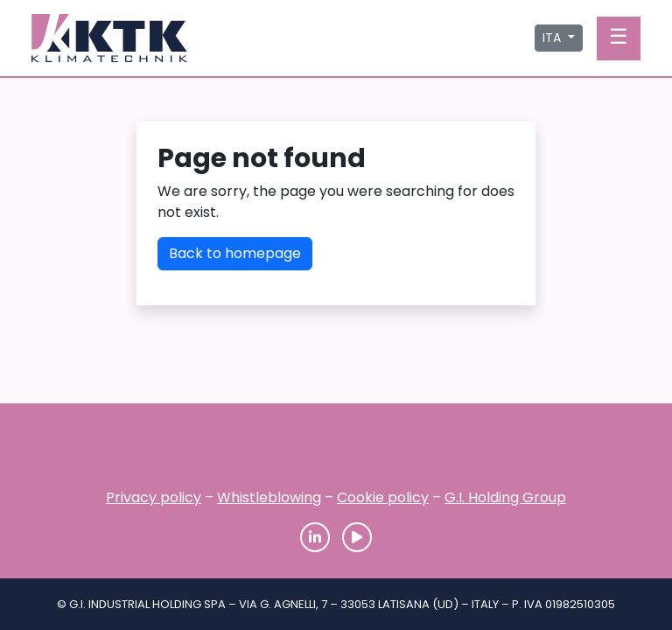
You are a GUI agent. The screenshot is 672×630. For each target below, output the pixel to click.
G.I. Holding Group (505, 497)
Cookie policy (383, 497)
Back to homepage (235, 253)
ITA (553, 38)
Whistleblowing (269, 497)
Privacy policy (154, 497)
